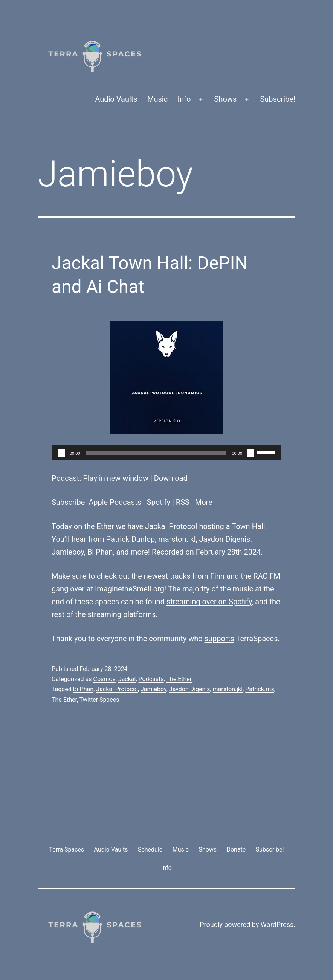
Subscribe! (278, 99)
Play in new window (116, 478)
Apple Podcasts (115, 502)
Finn (217, 576)
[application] (166, 453)
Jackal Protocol (171, 526)
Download (171, 478)
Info (184, 99)
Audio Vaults (116, 99)
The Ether (179, 679)
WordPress (277, 924)
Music (157, 99)
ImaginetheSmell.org (130, 589)
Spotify (159, 502)
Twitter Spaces (99, 700)
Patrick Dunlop (131, 539)
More (204, 502)
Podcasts (151, 679)
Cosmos (104, 679)
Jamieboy (68, 552)
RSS (183, 502)
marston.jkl (177, 539)
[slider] (156, 453)
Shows (226, 99)
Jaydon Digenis (225, 539)
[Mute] (251, 453)
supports (219, 639)
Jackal (127, 679)
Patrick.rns (260, 689)
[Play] (61, 453)
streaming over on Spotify (209, 602)
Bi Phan (100, 552)
